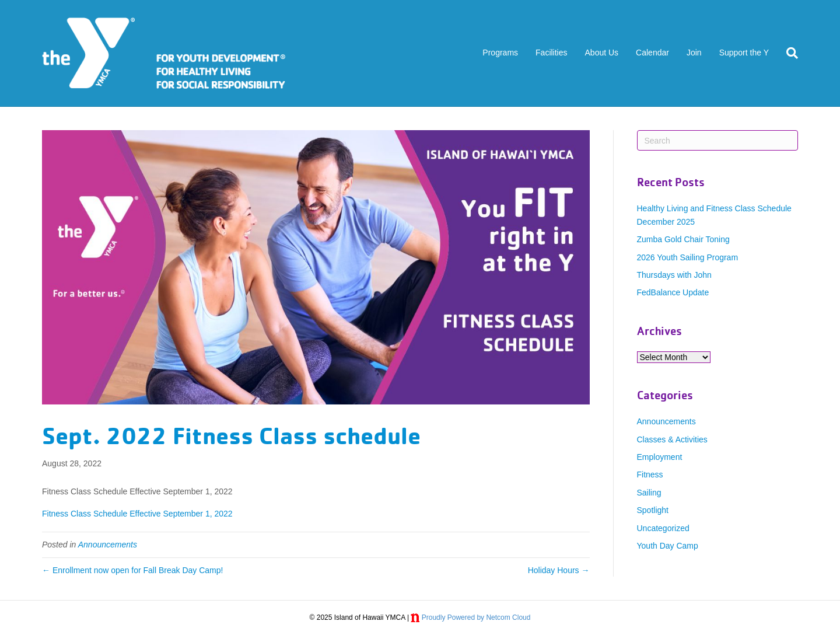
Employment (660, 457)
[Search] (788, 53)
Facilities (551, 53)
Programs (500, 53)
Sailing (649, 493)
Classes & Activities (672, 439)
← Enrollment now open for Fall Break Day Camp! (132, 570)
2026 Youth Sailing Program (688, 257)
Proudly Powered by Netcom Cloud (476, 617)
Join (694, 53)
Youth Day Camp (668, 546)
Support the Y (744, 53)
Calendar (652, 53)
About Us (602, 53)
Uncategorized (663, 528)
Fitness (650, 474)
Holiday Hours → (559, 570)
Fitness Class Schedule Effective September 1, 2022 (137, 514)
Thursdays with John (674, 275)
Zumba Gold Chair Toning (683, 239)
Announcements (108, 545)
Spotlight (653, 510)
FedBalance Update (673, 292)
